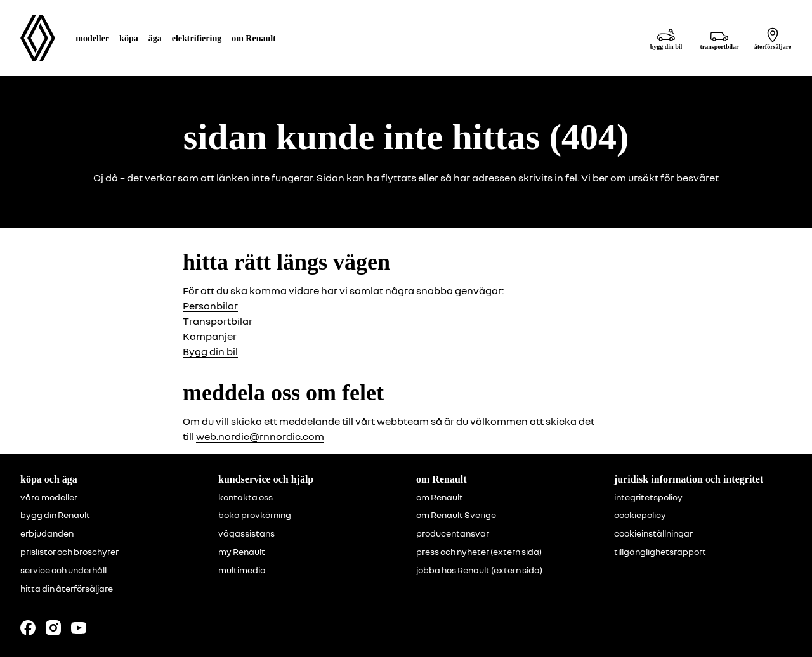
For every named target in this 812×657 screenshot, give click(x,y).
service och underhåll (63, 570)
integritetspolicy (648, 497)
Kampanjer (210, 336)
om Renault (440, 497)
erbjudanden (47, 533)
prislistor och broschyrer (69, 552)
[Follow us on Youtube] (79, 628)
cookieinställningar (653, 533)
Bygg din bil (210, 351)
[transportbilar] (719, 38)
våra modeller (49, 497)
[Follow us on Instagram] (53, 628)
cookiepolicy (640, 515)
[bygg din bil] (666, 38)
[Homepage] (38, 38)
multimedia (242, 570)
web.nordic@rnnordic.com (260, 436)
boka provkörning (255, 515)
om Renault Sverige (456, 515)
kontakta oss (246, 497)
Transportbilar (218, 321)
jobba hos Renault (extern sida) (479, 570)
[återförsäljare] (773, 38)
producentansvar (453, 533)
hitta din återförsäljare (67, 589)
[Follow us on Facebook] (28, 628)
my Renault (242, 552)
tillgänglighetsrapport (660, 552)
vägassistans (246, 533)
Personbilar (210, 306)
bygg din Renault (55, 515)
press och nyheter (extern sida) (479, 552)
